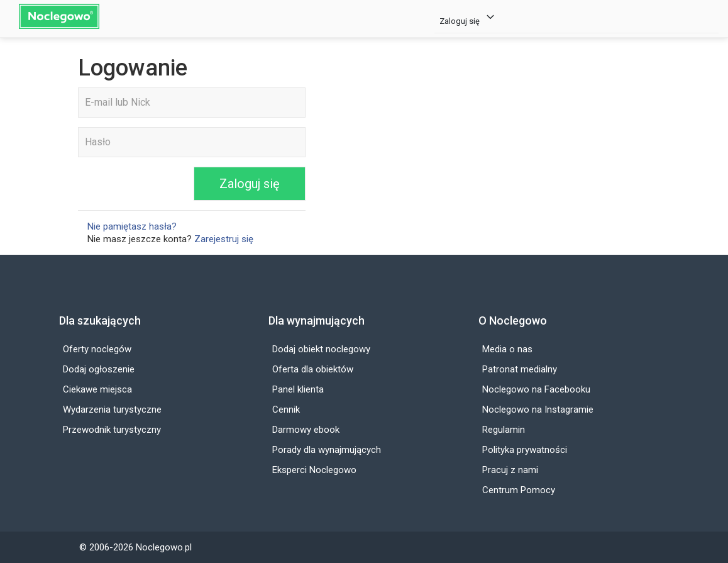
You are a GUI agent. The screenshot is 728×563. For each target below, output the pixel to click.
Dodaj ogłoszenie (99, 369)
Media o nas (507, 349)
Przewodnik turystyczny (112, 430)
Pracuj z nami (510, 470)
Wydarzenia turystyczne (112, 410)
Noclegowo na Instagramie (538, 410)
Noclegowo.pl (164, 547)
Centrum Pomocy (519, 490)
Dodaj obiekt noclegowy (321, 349)
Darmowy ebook (306, 430)
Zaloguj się (469, 18)
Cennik (286, 410)
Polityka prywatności (525, 450)
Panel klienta (298, 389)
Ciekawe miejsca (97, 389)
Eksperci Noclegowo (314, 470)
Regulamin (504, 430)
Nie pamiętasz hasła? (132, 226)
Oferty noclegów (97, 349)
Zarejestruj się (224, 239)
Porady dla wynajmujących (327, 450)
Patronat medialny (520, 369)
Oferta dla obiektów (313, 369)
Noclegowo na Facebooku (536, 389)
